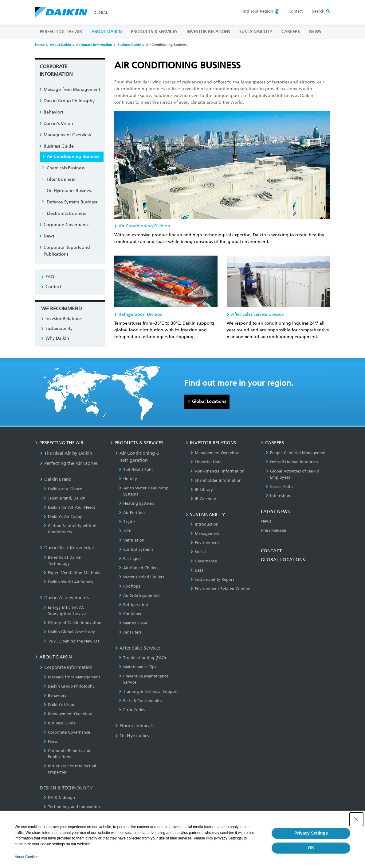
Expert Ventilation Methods (72, 573)
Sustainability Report (212, 579)
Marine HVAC (134, 623)
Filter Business (61, 179)
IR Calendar (203, 499)
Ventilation (132, 540)
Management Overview (67, 135)
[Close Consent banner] (356, 819)
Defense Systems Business (72, 202)
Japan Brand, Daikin (65, 498)
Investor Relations (63, 319)
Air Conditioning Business (73, 157)
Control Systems (136, 549)
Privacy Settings (311, 833)
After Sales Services (138, 648)
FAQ (50, 277)
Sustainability (59, 328)
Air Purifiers (132, 513)
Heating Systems (136, 503)
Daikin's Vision (58, 123)
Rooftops (130, 586)
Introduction (204, 524)
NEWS (315, 32)
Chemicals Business (66, 168)
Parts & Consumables (140, 701)
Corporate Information (94, 45)
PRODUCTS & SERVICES (154, 32)
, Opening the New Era (72, 641)
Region (257, 11)
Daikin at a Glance (63, 489)
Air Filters (130, 632)
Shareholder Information (216, 480)
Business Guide (129, 45)
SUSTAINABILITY (256, 32)
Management (205, 533)
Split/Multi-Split (136, 470)
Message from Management (72, 89)
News (49, 236)
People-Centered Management (296, 453)
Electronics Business (66, 213)
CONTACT (271, 551)
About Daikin (60, 45)
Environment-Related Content (221, 589)
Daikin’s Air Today (63, 517)
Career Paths (279, 486)
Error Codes (132, 710)
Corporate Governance (67, 225)
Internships (278, 496)
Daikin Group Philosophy (69, 101)
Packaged (130, 559)
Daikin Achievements (64, 598)
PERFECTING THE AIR (61, 32)
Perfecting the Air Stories (69, 463)
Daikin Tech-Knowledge (67, 548)
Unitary (128, 479)
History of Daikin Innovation (73, 623)
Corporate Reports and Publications (67, 251)
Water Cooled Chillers (141, 577)
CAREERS (291, 32)
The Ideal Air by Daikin (66, 453)
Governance (204, 561)
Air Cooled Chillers (139, 568)
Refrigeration (133, 605)
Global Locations (209, 401)
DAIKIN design (59, 798)
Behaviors (53, 112)
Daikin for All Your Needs (69, 507)
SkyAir (127, 522)
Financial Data (206, 462)
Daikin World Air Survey (69, 582)
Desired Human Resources (292, 462)
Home (40, 45)
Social (198, 552)
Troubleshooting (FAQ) (142, 658)
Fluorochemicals (134, 726)
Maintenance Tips (137, 667)
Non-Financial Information (218, 471)
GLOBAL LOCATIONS (283, 560)
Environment (205, 543)
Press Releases (274, 530)
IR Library (202, 490)
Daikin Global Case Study (69, 632)
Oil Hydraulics (132, 736)
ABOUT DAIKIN (106, 32)
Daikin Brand (56, 479)
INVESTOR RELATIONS (208, 32)
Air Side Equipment (139, 595)
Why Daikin (57, 338)
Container (130, 614)
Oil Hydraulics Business (69, 191)
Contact (296, 11)
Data (197, 570)
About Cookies (27, 857)
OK (311, 848)
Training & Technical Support (148, 691)
